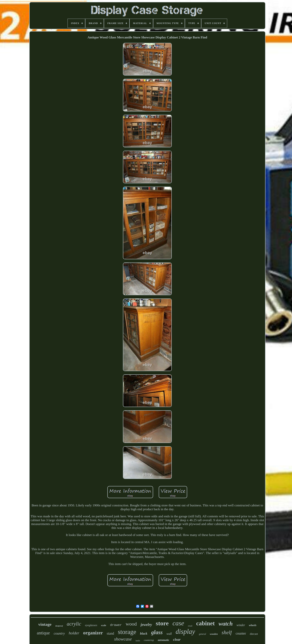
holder (74, 633)
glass (157, 632)
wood (131, 624)
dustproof (59, 626)
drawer (116, 625)
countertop (149, 640)
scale (104, 625)
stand (110, 633)
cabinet (205, 623)
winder (241, 625)
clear (177, 639)
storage (127, 632)
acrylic (74, 624)
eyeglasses (91, 625)
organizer (93, 633)
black (144, 634)
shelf (227, 632)
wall (169, 634)
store (162, 623)
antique (43, 633)
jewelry (146, 625)
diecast (254, 634)
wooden (214, 634)
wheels (253, 625)
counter (241, 633)
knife (138, 641)
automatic (164, 640)
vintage (45, 624)
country (59, 633)
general (202, 634)
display (185, 632)
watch (226, 624)
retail (190, 626)
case (178, 623)
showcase (123, 639)
